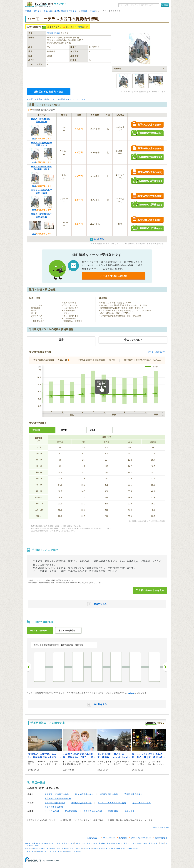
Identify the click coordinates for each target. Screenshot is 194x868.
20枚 (34, 186)
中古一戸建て (154, 843)
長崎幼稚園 (130, 811)
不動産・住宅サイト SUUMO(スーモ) (40, 843)
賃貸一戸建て (92, 843)
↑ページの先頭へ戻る (161, 827)
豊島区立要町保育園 (54, 807)
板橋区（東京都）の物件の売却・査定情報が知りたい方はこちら (56, 99)
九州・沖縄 (76, 851)
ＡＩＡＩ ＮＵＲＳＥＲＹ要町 (112, 803)
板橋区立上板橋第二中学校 (57, 794)
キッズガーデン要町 (142, 803)
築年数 (64, 430)
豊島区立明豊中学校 (133, 794)
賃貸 (80, 27)
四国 (64, 851)
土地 (162, 843)
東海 (55, 851)
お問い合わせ (161, 838)
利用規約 (123, 838)
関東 (38, 851)
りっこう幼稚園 (52, 811)
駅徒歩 (92, 430)
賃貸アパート (81, 843)
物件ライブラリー (100, 849)
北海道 (28, 851)
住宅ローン (88, 849)
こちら (131, 693)
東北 (33, 851)
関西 (60, 851)
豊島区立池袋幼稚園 (93, 811)
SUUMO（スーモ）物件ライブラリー (46, 4)
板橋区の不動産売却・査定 (49, 92)
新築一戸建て (142, 843)
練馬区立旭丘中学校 (109, 794)
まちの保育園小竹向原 (55, 803)
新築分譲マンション (115, 843)
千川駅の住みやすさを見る (150, 590)
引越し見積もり (76, 849)
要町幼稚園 (113, 811)
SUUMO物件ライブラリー (67, 11)
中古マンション (130, 843)
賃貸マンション (68, 843)
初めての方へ (93, 838)
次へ (165, 667)
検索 (166, 5)
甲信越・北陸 (46, 851)
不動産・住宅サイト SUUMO (39, 11)
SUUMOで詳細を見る (147, 133)
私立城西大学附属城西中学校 (58, 799)
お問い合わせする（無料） (147, 125)
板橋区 (93, 11)
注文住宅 (29, 849)
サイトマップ (109, 838)
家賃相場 (102, 843)
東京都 (84, 11)
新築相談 (65, 849)
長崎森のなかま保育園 (81, 803)
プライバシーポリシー (141, 838)
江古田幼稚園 (71, 811)
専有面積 (36, 430)
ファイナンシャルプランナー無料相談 (123, 849)
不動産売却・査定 (54, 849)
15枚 (34, 139)
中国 (69, 851)
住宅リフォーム (39, 849)
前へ (29, 667)
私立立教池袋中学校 (84, 794)
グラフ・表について (156, 352)
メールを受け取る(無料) (114, 276)
